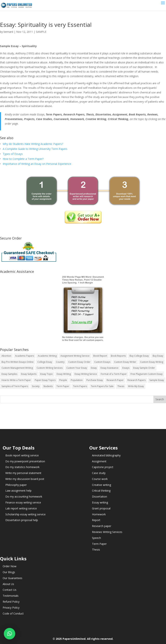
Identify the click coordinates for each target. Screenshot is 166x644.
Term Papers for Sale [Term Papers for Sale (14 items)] (102, 386)
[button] (10, 634)
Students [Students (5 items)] (48, 386)
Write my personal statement (23, 473)
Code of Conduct (13, 613)
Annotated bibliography (106, 455)
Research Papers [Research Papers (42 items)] (137, 380)
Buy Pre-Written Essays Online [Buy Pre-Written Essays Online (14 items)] (18, 362)
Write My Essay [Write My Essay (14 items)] (136, 386)
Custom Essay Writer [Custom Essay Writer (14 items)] (125, 362)
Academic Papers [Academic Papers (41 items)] (25, 356)
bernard (8, 32)
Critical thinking (101, 491)
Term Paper (99, 544)
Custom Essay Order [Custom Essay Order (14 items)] (79, 362)
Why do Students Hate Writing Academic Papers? (33, 144)
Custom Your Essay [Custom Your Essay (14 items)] (77, 368)
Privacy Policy (11, 608)
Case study (99, 473)
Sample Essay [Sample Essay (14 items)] (157, 380)
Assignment (99, 461)
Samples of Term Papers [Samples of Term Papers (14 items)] (15, 386)
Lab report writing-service (21, 508)
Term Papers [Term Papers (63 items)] (80, 386)
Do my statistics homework (22, 467)
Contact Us (10, 590)
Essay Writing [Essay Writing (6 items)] (64, 374)
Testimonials (11, 596)
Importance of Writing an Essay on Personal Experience (37, 164)
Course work (100, 479)
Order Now (10, 566)
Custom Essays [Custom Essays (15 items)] (102, 362)
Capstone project (103, 467)
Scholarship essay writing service (25, 514)
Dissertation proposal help (22, 520)
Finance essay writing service (23, 502)
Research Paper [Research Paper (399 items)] (115, 380)
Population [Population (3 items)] (77, 380)
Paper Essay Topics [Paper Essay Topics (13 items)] (45, 380)
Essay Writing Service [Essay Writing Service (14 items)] (86, 374)
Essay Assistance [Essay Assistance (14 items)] (110, 368)
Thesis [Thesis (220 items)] (121, 386)
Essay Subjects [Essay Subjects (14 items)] (29, 374)
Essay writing (100, 502)
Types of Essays (13, 154)
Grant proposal (101, 508)
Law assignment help (18, 491)
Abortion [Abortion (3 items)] (6, 356)
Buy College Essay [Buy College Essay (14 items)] (139, 356)
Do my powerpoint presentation (25, 461)
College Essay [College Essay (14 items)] (45, 362)
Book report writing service (22, 455)
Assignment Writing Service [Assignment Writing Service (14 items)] (75, 356)
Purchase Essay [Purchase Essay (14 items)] (95, 380)
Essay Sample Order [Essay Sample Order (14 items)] (144, 368)
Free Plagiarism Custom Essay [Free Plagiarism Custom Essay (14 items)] (147, 374)
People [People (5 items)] (63, 380)
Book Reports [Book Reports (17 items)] (118, 356)
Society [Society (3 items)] (36, 386)
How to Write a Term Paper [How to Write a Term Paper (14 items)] (16, 380)
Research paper (102, 526)
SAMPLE (41, 32)
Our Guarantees (12, 578)
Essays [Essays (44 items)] (126, 368)
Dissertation (100, 496)
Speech (96, 538)
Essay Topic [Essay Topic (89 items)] (47, 374)
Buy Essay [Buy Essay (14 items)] (158, 356)
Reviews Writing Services (107, 532)
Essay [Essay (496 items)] (94, 368)
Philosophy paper (16, 485)
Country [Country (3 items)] (60, 362)
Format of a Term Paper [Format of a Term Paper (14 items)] (114, 374)
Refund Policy (11, 602)
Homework (99, 514)
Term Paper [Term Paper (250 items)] (63, 386)
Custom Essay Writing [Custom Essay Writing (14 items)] (152, 362)
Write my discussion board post (25, 479)
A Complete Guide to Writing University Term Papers (35, 149)
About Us (8, 584)
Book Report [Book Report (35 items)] (100, 356)
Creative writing (102, 485)
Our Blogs (9, 572)
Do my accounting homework (24, 496)
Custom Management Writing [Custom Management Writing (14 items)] (17, 368)
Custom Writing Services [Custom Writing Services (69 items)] (50, 368)
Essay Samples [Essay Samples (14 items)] (9, 374)
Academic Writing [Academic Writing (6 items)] (47, 356)
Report (96, 520)
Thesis (96, 550)
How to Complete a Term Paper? (23, 159)
